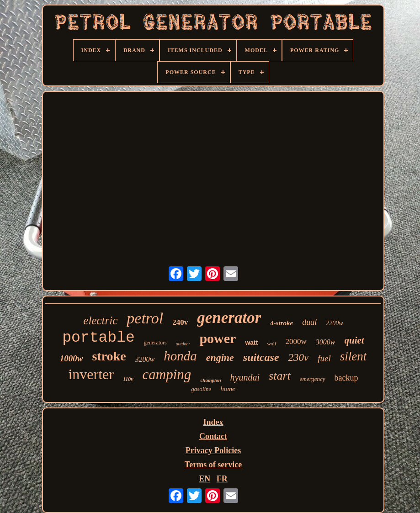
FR (222, 479)
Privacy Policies (213, 450)
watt (251, 343)
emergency (313, 379)
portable (98, 338)
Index (213, 422)
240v (180, 322)
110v (128, 379)
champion (210, 380)
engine (220, 357)
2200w (334, 323)
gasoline (201, 389)
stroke (109, 356)
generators (155, 343)
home (228, 389)
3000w (326, 342)
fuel (324, 358)
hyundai (245, 377)
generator (229, 318)
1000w (72, 358)
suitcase (261, 357)
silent (354, 356)
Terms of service (213, 465)
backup (346, 378)
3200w (145, 359)
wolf (271, 344)
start (280, 376)
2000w (296, 341)
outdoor (183, 344)
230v (299, 357)
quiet (354, 340)
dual (309, 322)
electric (100, 320)
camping (167, 374)
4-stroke (282, 323)
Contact (213, 436)
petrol (145, 318)
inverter (91, 374)
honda (180, 356)
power (218, 338)
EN (205, 479)
